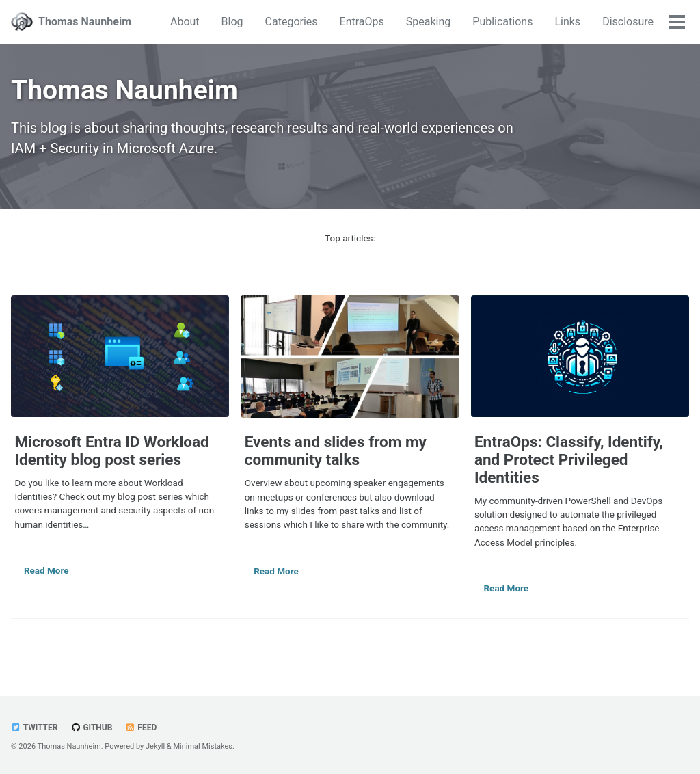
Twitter (34, 728)
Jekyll (155, 746)
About (185, 22)
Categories (292, 22)
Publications (502, 22)
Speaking (429, 22)
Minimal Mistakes (203, 746)
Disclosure (628, 22)
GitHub (91, 728)
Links (567, 22)
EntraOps (362, 22)
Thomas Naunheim (85, 22)
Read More (46, 570)
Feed (141, 728)
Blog (232, 22)
